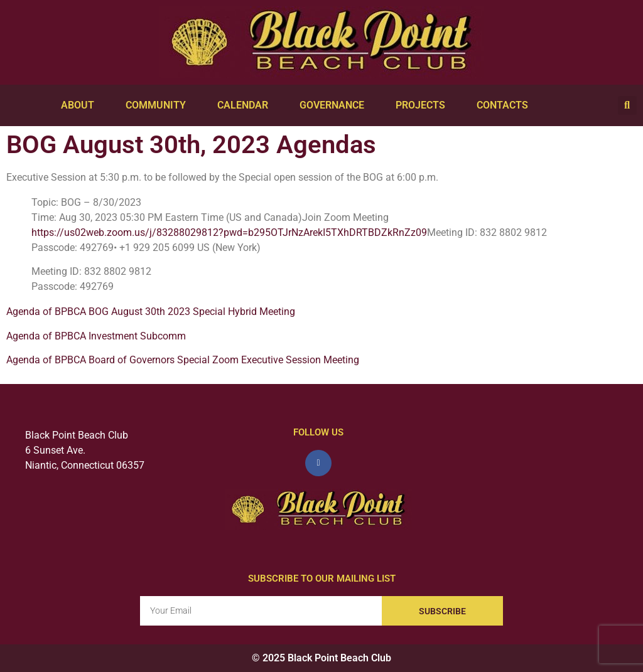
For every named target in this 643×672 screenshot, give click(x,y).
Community (159, 105)
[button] (627, 105)
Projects (424, 105)
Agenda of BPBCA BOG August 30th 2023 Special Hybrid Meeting (151, 312)
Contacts (505, 105)
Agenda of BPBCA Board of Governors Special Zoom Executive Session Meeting (183, 360)
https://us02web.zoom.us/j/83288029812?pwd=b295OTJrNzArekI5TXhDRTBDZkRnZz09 (229, 232)
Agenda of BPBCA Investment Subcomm (96, 336)
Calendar (246, 105)
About (81, 105)
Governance (335, 105)
